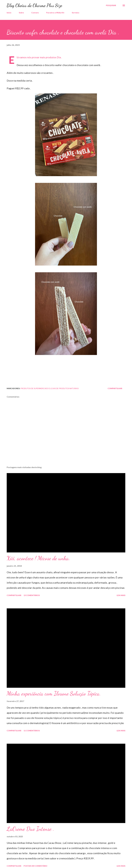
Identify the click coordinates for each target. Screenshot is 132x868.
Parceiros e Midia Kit (55, 13)
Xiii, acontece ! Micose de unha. (38, 558)
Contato (35, 13)
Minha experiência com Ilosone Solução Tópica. (54, 694)
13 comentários (32, 595)
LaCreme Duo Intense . (30, 829)
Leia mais (121, 595)
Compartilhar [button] (115, 388)
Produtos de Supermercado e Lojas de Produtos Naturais (50, 388)
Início (9, 13)
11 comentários (32, 731)
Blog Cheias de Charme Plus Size (34, 5)
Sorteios (76, 13)
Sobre (21, 13)
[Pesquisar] (111, 5)
